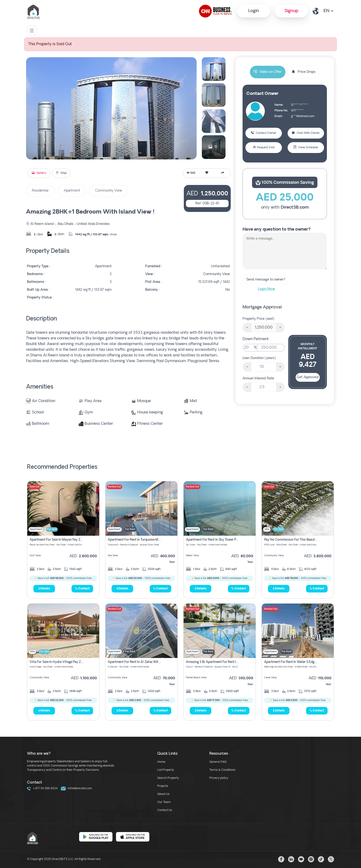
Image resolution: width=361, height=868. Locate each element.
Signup (291, 11)
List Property (166, 770)
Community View (109, 191)
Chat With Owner (306, 133)
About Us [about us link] (163, 794)
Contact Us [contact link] (165, 810)
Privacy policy (219, 778)
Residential (40, 191)
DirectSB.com (295, 208)
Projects (163, 786)
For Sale (52, 529)
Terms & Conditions (222, 770)
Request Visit (264, 148)
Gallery (39, 173)
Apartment (72, 191)
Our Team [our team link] (164, 802)
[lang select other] (328, 11)
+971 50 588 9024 (42, 789)
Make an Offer (268, 72)
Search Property (168, 778)
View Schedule (306, 148)
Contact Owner (264, 133)
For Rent (130, 529)
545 (191, 173)
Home (161, 762)
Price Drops (304, 72)
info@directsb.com (76, 789)
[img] (63, 509)
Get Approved (308, 377)
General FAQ (218, 762)
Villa (267, 529)
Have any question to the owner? (277, 230)
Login (254, 11)
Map (61, 173)
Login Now (266, 289)
